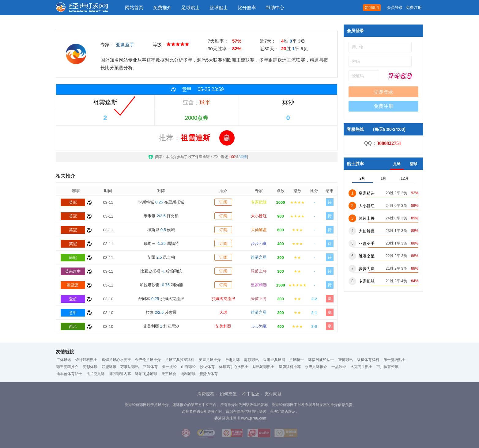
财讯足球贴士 (263, 367)
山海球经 (188, 367)
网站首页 (134, 8)
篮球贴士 (219, 8)
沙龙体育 (207, 367)
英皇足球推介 (210, 360)
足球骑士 (296, 360)
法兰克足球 (96, 374)
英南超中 (73, 271)
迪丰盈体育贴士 (69, 374)
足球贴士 (190, 8)
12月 (404, 178)
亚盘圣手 (125, 45)
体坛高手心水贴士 (234, 367)
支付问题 (273, 394)
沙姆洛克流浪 (223, 299)
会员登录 (395, 8)
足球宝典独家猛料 (180, 360)
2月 (362, 178)
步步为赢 (259, 243)
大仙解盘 (259, 230)
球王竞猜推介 (67, 367)
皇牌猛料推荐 (290, 367)
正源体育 (150, 367)
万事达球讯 (130, 367)
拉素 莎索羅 (161, 312)
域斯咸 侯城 (161, 230)
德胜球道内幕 (120, 374)
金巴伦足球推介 (148, 360)
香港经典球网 (274, 360)
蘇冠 (73, 258)
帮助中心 (275, 8)
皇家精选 (259, 285)
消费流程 (206, 394)
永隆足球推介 (316, 367)
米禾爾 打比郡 (161, 216)
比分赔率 (247, 8)
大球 (223, 312)
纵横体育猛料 (368, 360)
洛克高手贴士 (361, 367)
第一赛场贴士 (394, 360)
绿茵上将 (259, 271)
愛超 (73, 299)
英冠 (73, 202)
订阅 (223, 202)
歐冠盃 (73, 285)
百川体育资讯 (387, 367)
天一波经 (169, 367)
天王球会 (169, 374)
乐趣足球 (232, 360)
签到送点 (372, 8)
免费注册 (414, 8)
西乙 (73, 327)
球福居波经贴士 (321, 360)
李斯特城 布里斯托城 (161, 202)
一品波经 (339, 367)
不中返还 (251, 394)
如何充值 (228, 394)
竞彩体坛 (90, 367)
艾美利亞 (223, 326)
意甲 (73, 313)
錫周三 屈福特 (161, 243)
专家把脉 (259, 202)
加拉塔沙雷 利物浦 (161, 285)
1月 (384, 178)
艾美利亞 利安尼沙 (161, 326)
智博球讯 (345, 360)
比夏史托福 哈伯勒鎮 (161, 271)
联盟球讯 (109, 367)
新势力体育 (209, 374)
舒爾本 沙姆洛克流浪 (161, 299)
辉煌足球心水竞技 (116, 360)
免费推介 (162, 8)
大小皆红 (259, 216)
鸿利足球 (188, 374)
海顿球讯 (251, 360)
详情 (243, 157)
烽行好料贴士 (86, 360)
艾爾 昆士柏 (161, 257)
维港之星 (259, 257)
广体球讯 (64, 360)
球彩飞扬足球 (146, 374)
